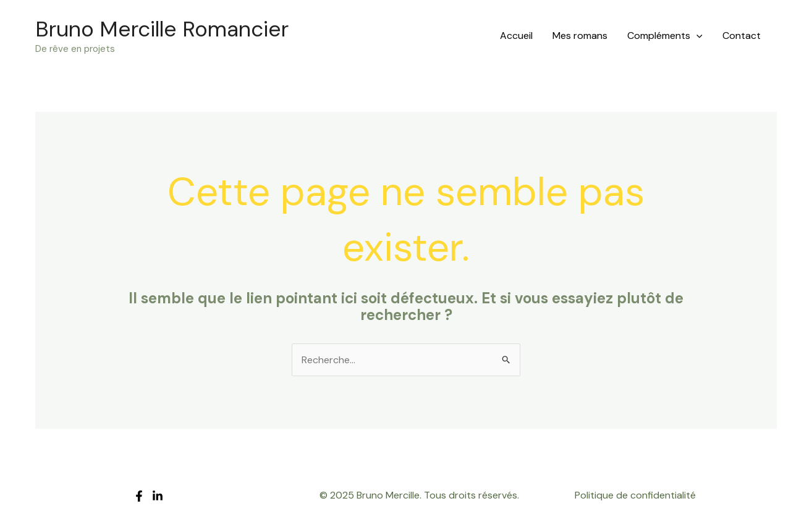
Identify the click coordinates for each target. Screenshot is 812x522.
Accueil (516, 36)
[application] (696, 36)
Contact (742, 36)
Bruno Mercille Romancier (162, 29)
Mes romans (580, 36)
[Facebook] (139, 496)
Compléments (665, 36)
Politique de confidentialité (635, 495)
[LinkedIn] (158, 496)
